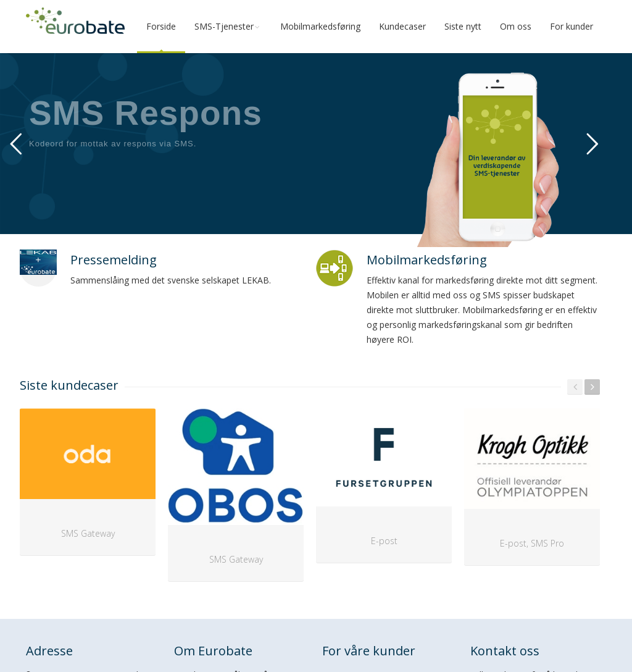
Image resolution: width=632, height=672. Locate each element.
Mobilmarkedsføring (320, 26)
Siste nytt (463, 26)
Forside (161, 26)
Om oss (516, 26)
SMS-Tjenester (228, 26)
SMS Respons (146, 113)
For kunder (572, 26)
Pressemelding (114, 260)
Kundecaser (402, 26)
